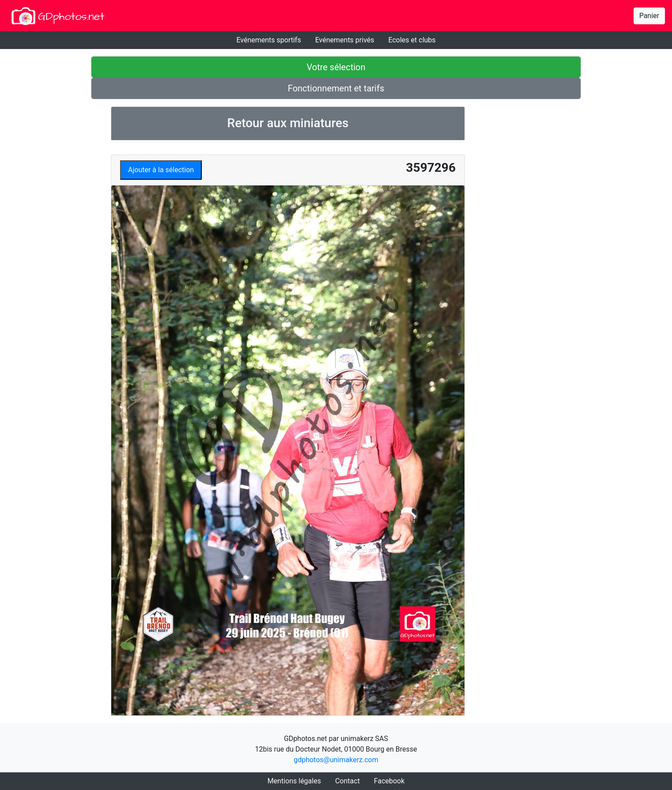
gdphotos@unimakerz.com (336, 760)
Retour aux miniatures (288, 123)
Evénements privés (345, 40)
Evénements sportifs (268, 40)
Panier (649, 16)
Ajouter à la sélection (161, 170)
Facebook (389, 781)
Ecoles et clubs (412, 40)
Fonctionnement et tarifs (336, 88)
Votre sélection (336, 67)
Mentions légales (294, 781)
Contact (347, 781)
